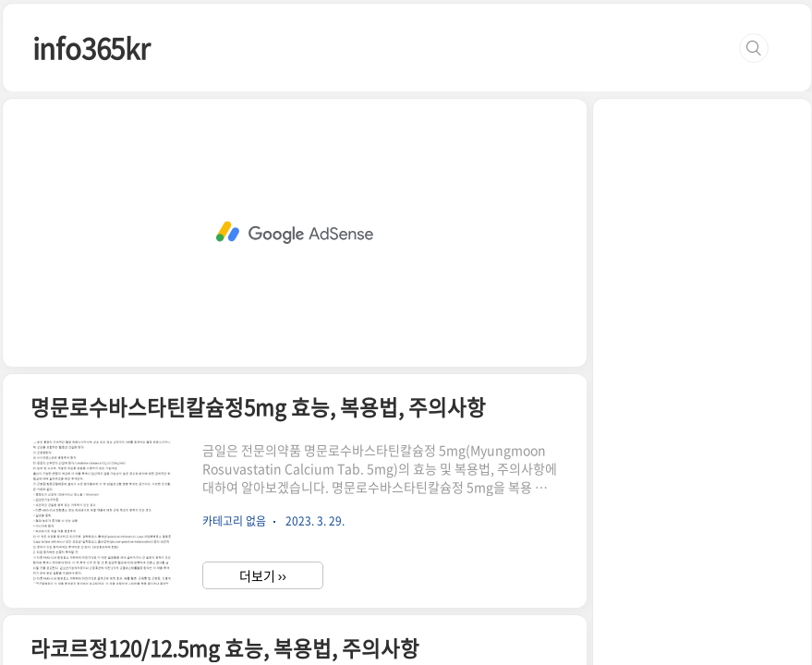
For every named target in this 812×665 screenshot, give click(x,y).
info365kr (91, 48)
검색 (754, 48)
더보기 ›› (263, 575)
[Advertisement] (295, 233)
